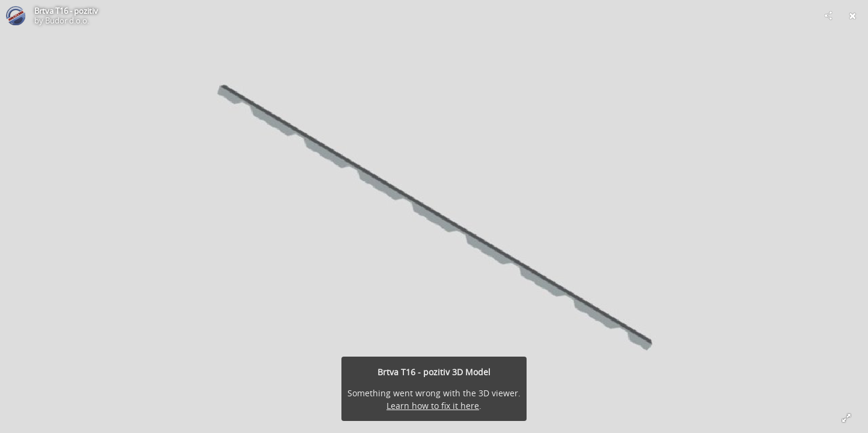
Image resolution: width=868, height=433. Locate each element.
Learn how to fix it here (433, 406)
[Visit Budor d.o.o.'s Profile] (16, 16)
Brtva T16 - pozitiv (66, 11)
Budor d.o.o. (67, 20)
